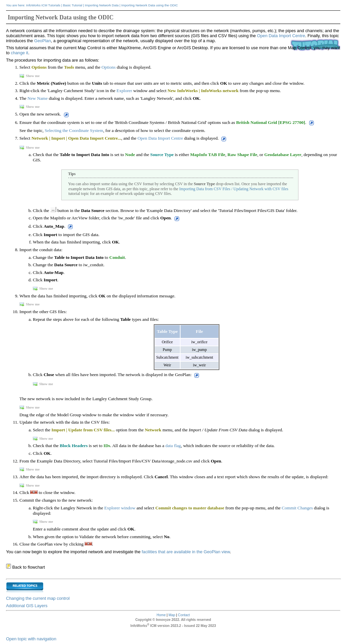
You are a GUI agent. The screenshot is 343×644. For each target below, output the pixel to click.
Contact (184, 615)
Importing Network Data (102, 5)
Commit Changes (297, 508)
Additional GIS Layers (27, 606)
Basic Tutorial (73, 5)
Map (172, 615)
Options (109, 67)
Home (161, 615)
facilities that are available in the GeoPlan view (185, 552)
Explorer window (120, 508)
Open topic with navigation (31, 639)
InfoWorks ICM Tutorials (43, 5)
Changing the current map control (38, 598)
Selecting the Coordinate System (74, 130)
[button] (65, 115)
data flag (173, 446)
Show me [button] (30, 76)
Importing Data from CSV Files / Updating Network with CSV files (234, 189)
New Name (38, 98)
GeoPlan (43, 41)
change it (19, 53)
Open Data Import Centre (281, 36)
